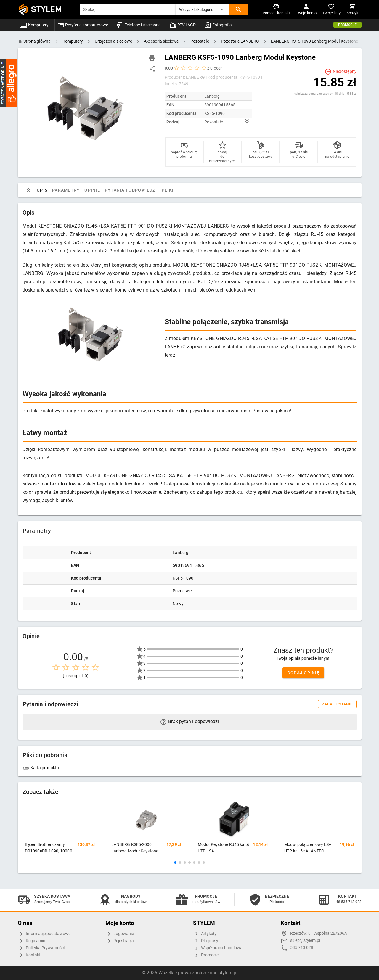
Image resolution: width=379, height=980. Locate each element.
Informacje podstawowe (44, 934)
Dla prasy (206, 941)
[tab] (28, 190)
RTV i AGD (183, 25)
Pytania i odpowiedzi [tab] (131, 190)
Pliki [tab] (167, 190)
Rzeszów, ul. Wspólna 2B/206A (319, 933)
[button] (202, 9)
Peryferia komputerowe (83, 25)
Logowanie (120, 934)
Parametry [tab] (66, 190)
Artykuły (205, 934)
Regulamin (32, 941)
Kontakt (29, 955)
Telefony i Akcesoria (139, 25)
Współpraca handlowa (218, 948)
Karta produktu (41, 768)
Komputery (34, 25)
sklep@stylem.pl (305, 940)
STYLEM (46, 9)
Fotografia (218, 25)
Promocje (347, 25)
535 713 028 (302, 948)
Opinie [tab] (92, 190)
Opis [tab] (42, 190)
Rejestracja (120, 941)
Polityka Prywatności (41, 948)
